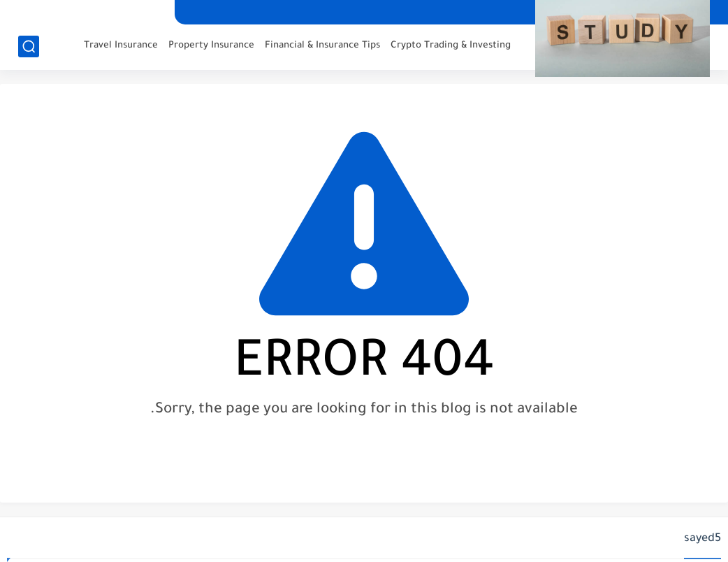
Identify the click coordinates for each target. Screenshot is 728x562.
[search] (29, 46)
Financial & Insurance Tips (322, 46)
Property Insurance (211, 46)
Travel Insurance (121, 46)
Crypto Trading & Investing (451, 46)
